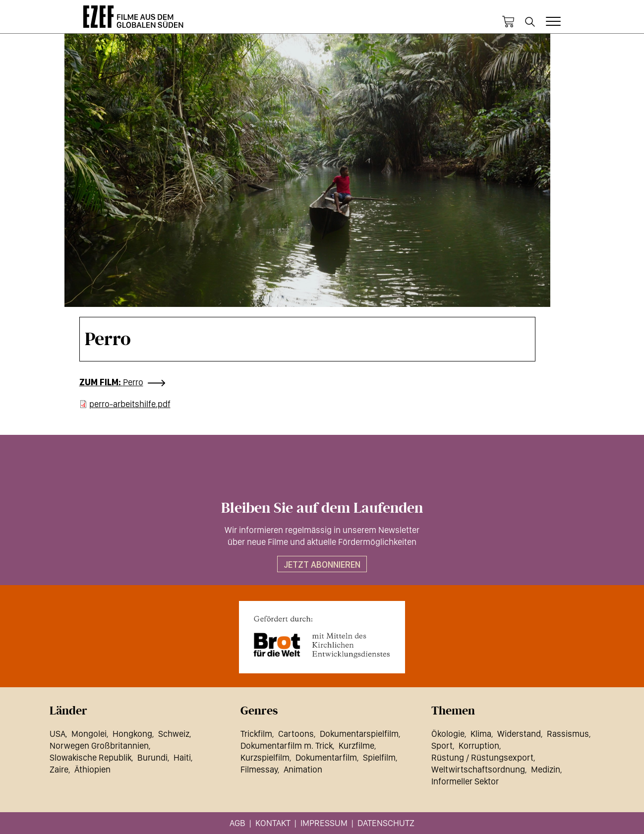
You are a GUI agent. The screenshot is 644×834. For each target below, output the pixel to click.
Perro (133, 382)
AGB (237, 823)
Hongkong (132, 734)
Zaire (59, 769)
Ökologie (448, 734)
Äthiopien (92, 769)
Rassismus (568, 734)
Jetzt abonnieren (322, 565)
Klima (481, 734)
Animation (303, 769)
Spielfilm (379, 757)
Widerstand (519, 734)
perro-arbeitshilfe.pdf (130, 404)
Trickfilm (256, 734)
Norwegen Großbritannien (99, 745)
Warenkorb (508, 22)
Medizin (546, 769)
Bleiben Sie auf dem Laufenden (322, 508)
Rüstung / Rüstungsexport (482, 757)
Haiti (182, 757)
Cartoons (296, 734)
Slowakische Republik (90, 757)
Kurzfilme (356, 745)
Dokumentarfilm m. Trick (287, 745)
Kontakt (273, 823)
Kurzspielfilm (265, 757)
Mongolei (89, 734)
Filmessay (259, 769)
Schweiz (174, 734)
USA (58, 734)
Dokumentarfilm (326, 757)
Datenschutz (386, 823)
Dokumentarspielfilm (359, 734)
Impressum (324, 823)
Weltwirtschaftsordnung (478, 769)
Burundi (152, 757)
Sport (442, 745)
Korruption (479, 745)
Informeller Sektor (465, 781)
